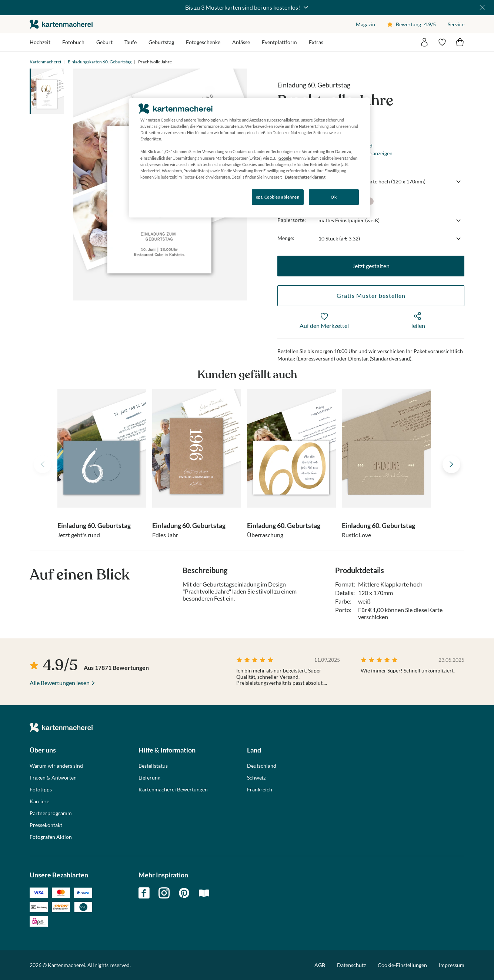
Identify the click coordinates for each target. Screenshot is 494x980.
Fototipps (41, 790)
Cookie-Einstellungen (402, 965)
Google (285, 158)
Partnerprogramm (51, 813)
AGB (320, 965)
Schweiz (256, 778)
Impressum (452, 965)
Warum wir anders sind (56, 766)
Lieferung (149, 778)
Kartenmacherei (45, 62)
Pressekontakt (46, 825)
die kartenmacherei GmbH (61, 24)
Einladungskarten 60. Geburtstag (100, 62)
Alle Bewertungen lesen (60, 683)
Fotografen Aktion (51, 837)
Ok (334, 197)
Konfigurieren (155, 197)
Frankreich (260, 790)
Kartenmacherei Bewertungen (173, 790)
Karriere (39, 801)
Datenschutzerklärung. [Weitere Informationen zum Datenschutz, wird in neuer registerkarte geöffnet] (305, 177)
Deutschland (262, 766)
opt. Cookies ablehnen (278, 197)
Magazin (366, 24)
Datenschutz (351, 965)
